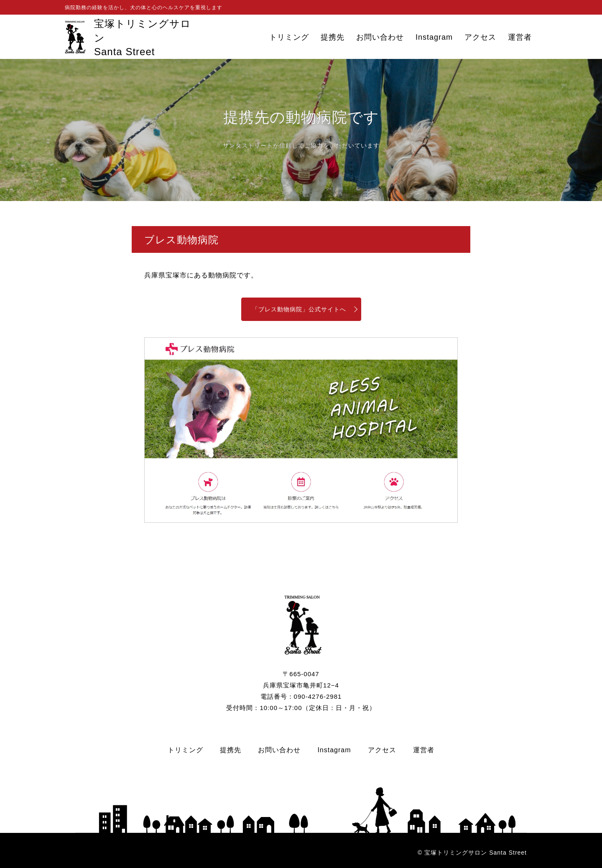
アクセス (480, 37)
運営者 (520, 37)
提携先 (333, 37)
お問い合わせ (380, 37)
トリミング (289, 37)
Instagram (434, 37)
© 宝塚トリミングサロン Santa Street (472, 853)
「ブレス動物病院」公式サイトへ (299, 309)
